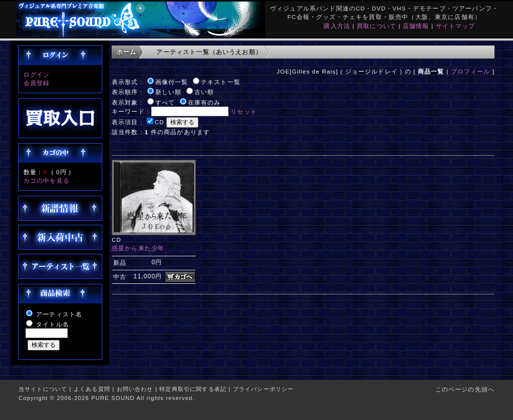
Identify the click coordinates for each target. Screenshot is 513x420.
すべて (165, 102)
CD (160, 122)
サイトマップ (456, 26)
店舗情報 (416, 26)
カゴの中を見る (47, 180)
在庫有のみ (204, 102)
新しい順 (169, 92)
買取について (376, 26)
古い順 (204, 92)
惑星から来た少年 (138, 248)
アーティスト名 (59, 314)
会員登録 (37, 83)
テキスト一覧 (221, 82)
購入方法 (337, 26)
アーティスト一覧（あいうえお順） (209, 52)
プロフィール (471, 71)
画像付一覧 (172, 82)
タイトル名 (53, 324)
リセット (244, 111)
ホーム (126, 52)
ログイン (37, 74)
